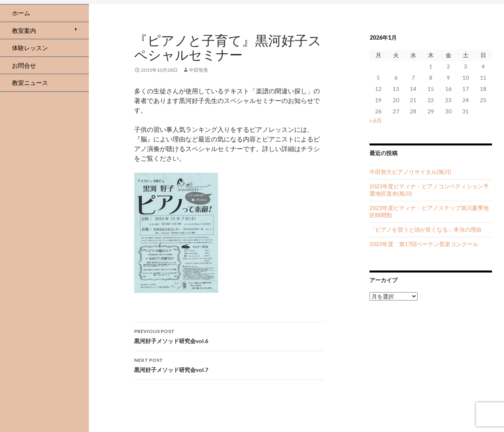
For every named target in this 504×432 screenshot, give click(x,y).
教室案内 (24, 30)
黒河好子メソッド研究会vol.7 (229, 364)
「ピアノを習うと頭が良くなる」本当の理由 (426, 229)
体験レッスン (30, 48)
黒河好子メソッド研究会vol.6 (229, 335)
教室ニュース (30, 83)
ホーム (21, 13)
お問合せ (24, 65)
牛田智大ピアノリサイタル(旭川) (410, 172)
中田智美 (199, 70)
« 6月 (376, 120)
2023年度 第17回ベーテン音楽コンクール (424, 244)
